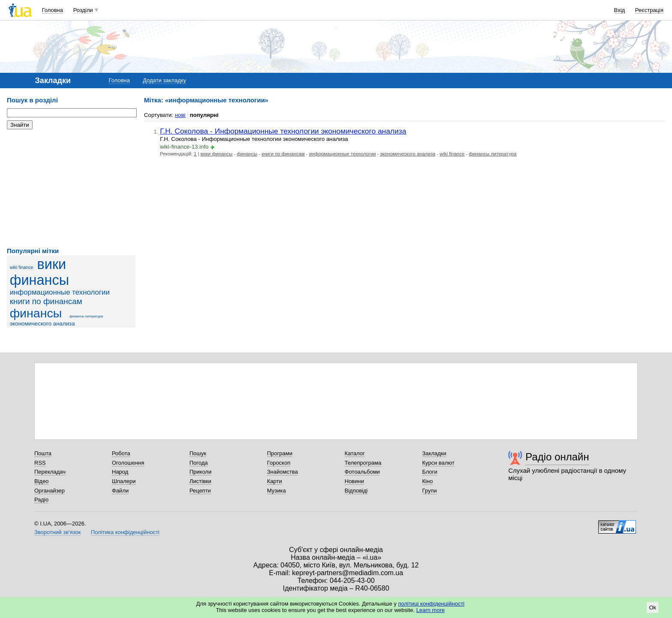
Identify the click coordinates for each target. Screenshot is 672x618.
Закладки (434, 453)
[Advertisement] (71, 188)
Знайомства (282, 472)
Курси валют (438, 463)
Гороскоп (279, 463)
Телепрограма (363, 463)
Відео (42, 481)
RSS (40, 463)
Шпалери (124, 481)
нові (180, 115)
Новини (354, 481)
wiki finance (22, 267)
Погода (199, 463)
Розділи (83, 10)
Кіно (427, 481)
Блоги (430, 472)
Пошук (198, 453)
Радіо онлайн (557, 457)
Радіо (41, 500)
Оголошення (128, 463)
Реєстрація (649, 10)
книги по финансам (46, 301)
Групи (429, 491)
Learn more (430, 610)
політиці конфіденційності (431, 604)
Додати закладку (164, 80)
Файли (120, 491)
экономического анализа (42, 324)
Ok (652, 608)
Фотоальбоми (362, 472)
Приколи (200, 472)
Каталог (355, 453)
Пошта (43, 453)
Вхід (620, 10)
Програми (280, 453)
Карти (274, 481)
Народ (120, 472)
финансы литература (86, 316)
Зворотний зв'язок (57, 532)
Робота (121, 453)
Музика (276, 491)
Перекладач (50, 472)
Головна (52, 10)
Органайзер (49, 491)
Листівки (200, 481)
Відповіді (356, 491)
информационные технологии (60, 292)
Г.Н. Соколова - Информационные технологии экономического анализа (283, 131)
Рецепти (200, 491)
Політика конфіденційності (125, 532)
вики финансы (40, 272)
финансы (36, 313)
